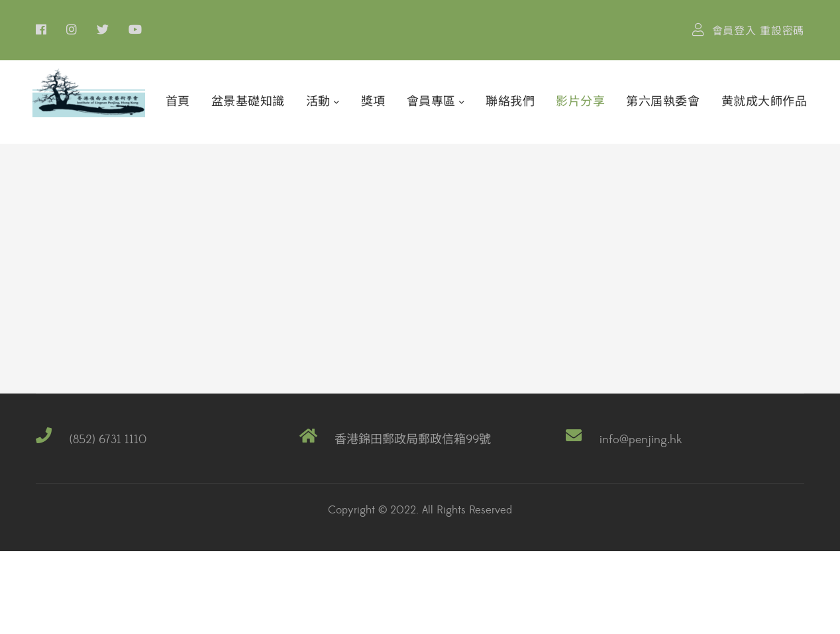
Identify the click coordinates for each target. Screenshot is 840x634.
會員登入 (734, 31)
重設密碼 (782, 31)
